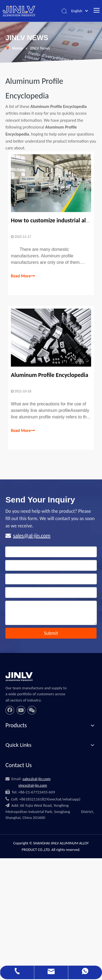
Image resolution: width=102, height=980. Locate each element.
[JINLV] (19, 677)
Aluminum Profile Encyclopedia (50, 375)
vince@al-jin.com (33, 785)
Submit (51, 633)
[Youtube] (21, 710)
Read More (23, 276)
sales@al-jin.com (32, 536)
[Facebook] (10, 710)
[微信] (32, 710)
